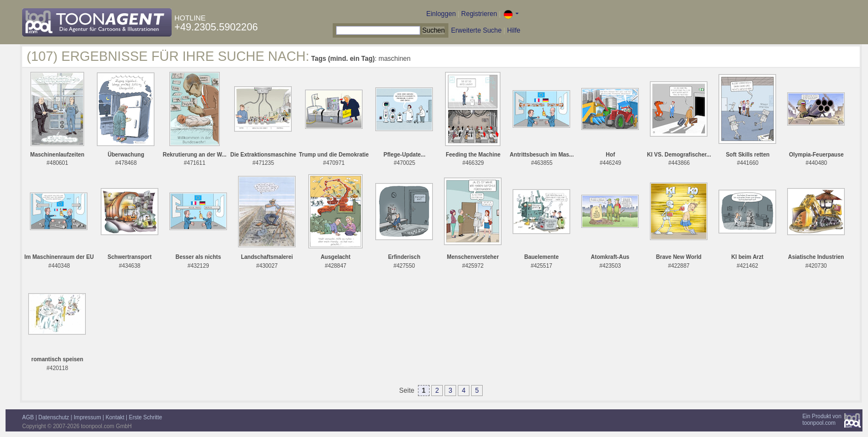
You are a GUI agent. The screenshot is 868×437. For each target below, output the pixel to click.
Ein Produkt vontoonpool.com (822, 420)
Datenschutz (54, 417)
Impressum (87, 417)
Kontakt (115, 417)
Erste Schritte (146, 417)
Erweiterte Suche (476, 30)
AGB (28, 417)
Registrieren (479, 14)
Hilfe (514, 30)
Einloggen (441, 14)
